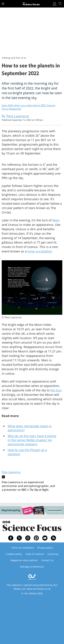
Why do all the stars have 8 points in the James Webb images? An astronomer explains (32, 440)
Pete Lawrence (11, 472)
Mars (56, 220)
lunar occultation (40, 251)
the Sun (56, 390)
